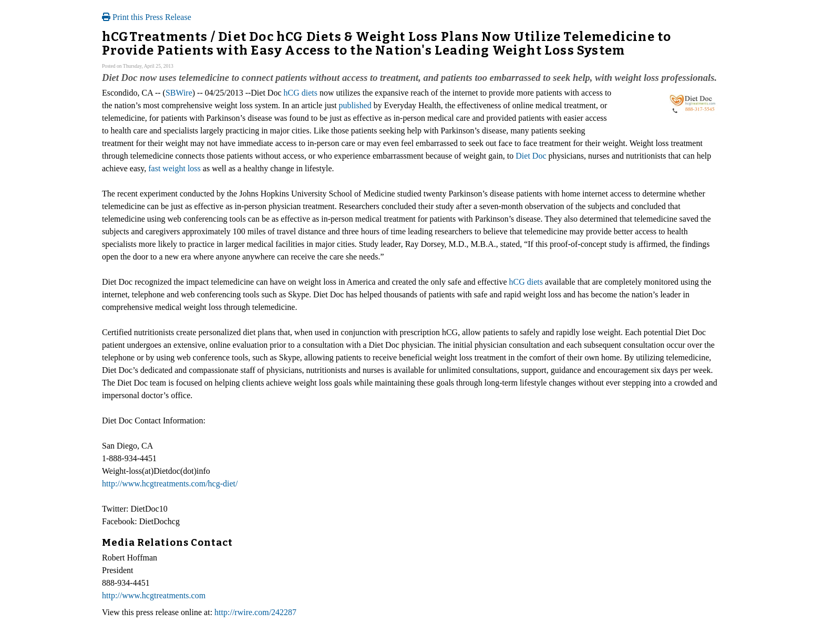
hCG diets (301, 93)
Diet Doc (531, 156)
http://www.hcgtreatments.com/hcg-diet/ (170, 484)
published (355, 105)
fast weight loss (174, 168)
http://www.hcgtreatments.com (154, 595)
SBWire (179, 93)
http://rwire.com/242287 (255, 612)
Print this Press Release (147, 17)
